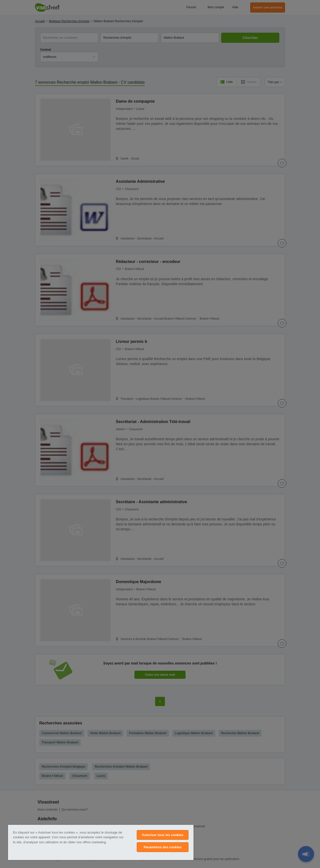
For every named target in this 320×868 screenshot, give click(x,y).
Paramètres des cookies (163, 847)
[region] (101, 842)
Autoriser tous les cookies (163, 835)
